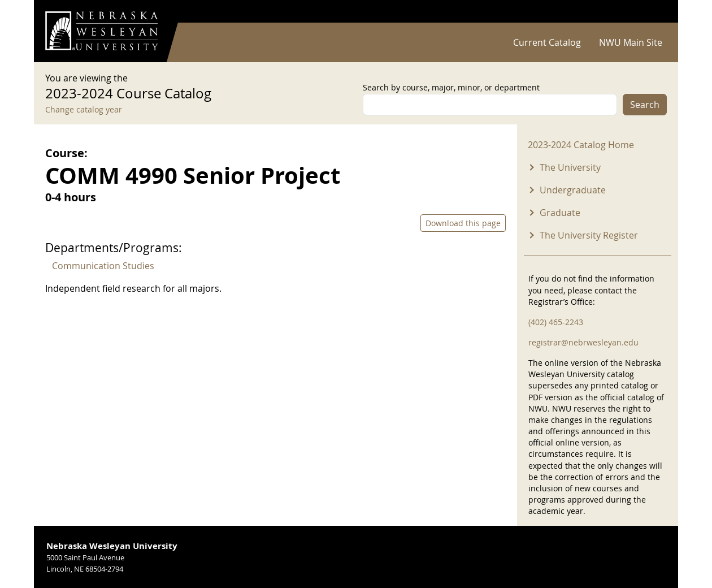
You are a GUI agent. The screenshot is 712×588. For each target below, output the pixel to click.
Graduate (560, 213)
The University (570, 167)
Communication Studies (103, 266)
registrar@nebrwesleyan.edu (583, 342)
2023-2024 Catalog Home (581, 145)
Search (645, 105)
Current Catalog (547, 42)
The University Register (589, 235)
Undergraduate (573, 190)
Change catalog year (84, 109)
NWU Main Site (631, 42)
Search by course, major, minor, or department (451, 87)
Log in (652, 12)
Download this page (463, 223)
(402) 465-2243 (556, 322)
